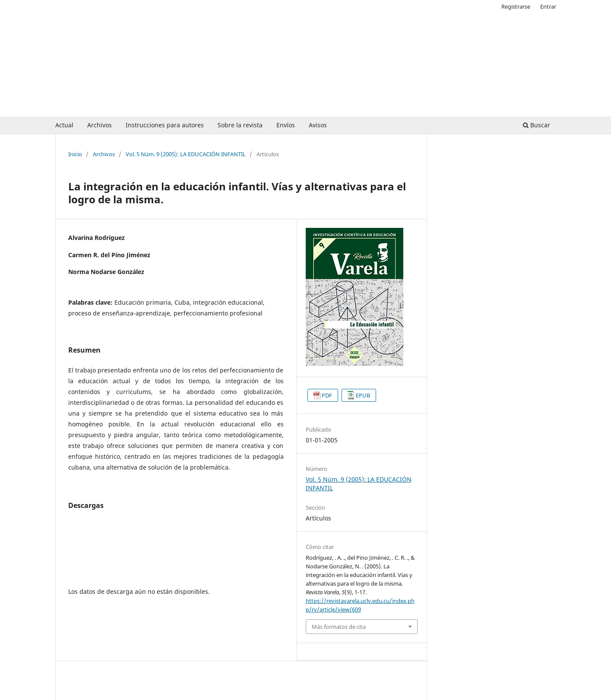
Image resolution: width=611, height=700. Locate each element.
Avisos (318, 125)
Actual (64, 125)
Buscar (537, 125)
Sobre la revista (240, 125)
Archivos (100, 125)
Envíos (286, 125)
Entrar (548, 6)
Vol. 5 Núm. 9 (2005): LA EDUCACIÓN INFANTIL (186, 154)
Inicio (75, 154)
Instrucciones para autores (165, 125)
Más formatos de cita (339, 627)
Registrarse (516, 6)
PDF (327, 395)
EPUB (363, 395)
